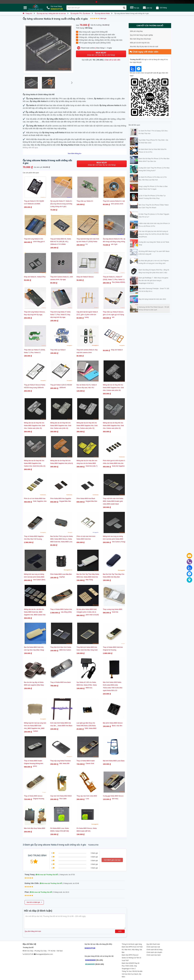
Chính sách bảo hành (154, 955)
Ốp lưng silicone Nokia (102, 13)
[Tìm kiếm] (124, 8)
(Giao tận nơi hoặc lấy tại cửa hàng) (101, 54)
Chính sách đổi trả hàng (154, 950)
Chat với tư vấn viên (112, 60)
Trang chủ (27, 13)
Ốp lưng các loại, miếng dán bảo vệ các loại (51, 13)
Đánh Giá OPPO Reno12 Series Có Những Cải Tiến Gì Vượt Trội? (131, 958)
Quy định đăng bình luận (33, 931)
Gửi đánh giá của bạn (112, 860)
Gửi (120, 931)
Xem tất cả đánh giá (34, 902)
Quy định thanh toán (153, 944)
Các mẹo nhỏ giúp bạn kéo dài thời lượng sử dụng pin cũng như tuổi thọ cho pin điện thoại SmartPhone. (154, 234)
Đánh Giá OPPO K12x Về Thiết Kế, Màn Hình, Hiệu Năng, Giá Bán (132, 950)
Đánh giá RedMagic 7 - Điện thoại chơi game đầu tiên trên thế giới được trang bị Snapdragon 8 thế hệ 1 (153, 281)
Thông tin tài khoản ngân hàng (132, 944)
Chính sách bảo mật (153, 947)
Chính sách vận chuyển (154, 952)
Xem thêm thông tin (75, 154)
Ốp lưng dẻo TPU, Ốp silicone (80, 13)
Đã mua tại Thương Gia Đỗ (47, 875)
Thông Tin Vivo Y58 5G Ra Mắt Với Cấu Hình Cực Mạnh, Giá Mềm (132, 974)
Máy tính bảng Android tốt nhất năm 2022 (152, 299)
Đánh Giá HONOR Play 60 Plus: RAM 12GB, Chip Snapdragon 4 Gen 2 (131, 966)
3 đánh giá (103, 19)
